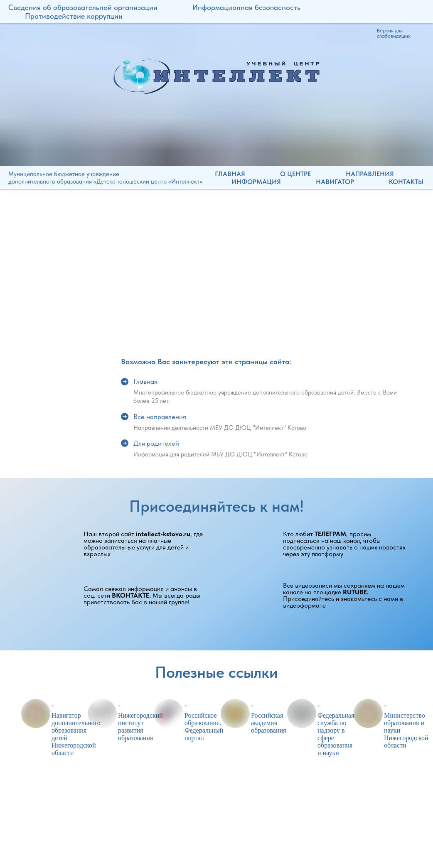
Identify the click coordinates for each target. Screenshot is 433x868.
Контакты (406, 182)
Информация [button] (256, 182)
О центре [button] (295, 174)
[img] (216, 76)
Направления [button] (370, 174)
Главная (230, 174)
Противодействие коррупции (74, 16)
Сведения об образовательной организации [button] (83, 7)
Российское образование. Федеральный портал (204, 727)
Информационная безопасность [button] (246, 7)
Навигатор (335, 182)
